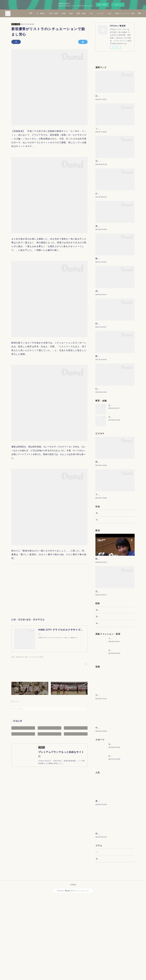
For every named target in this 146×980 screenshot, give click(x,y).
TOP (57, 13)
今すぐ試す (102, 5)
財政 (90, 13)
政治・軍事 (80, 13)
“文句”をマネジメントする (106, 934)
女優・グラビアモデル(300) (34, 657)
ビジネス (127, 13)
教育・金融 (108, 13)
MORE (137, 13)
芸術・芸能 (16, 24)
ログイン (118, 5)
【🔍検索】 (67, 13)
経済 (98, 13)
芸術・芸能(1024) (18, 657)
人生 (118, 13)
